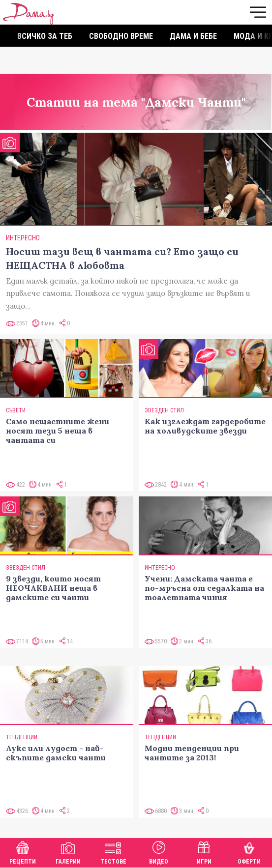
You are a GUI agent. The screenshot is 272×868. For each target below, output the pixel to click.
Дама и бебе (193, 36)
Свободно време (121, 36)
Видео (159, 852)
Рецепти (23, 852)
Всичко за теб (45, 36)
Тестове (113, 852)
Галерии (68, 852)
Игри (204, 852)
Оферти (249, 852)
